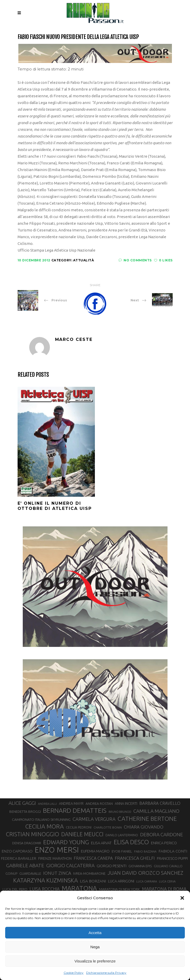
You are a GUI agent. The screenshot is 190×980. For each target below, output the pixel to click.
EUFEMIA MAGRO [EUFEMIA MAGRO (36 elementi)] (95, 851)
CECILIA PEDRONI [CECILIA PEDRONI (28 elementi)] (79, 827)
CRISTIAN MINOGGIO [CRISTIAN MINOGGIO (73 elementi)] (33, 834)
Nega (95, 947)
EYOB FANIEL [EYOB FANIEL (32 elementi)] (122, 851)
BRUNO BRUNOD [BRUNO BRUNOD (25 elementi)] (120, 812)
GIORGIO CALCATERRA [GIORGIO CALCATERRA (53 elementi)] (70, 866)
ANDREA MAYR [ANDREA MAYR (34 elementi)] (71, 804)
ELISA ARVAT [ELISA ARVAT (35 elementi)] (101, 843)
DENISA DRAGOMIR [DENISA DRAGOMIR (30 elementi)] (27, 843)
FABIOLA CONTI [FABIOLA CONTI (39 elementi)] (173, 851)
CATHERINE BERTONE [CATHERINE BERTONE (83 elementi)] (147, 818)
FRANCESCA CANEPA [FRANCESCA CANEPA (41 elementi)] (93, 858)
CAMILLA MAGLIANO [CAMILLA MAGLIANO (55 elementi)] (156, 811)
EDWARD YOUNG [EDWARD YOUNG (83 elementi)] (66, 842)
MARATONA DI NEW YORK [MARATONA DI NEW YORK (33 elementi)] (119, 889)
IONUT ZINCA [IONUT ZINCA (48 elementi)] (57, 873)
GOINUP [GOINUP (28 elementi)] (11, 874)
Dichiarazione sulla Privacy (106, 973)
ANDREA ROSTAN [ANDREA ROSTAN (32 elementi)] (99, 804)
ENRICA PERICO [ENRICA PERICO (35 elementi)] (164, 843)
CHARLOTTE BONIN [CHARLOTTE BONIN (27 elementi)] (108, 827)
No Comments (135, 260)
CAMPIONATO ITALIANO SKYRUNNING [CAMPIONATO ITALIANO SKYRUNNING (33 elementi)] (41, 820)
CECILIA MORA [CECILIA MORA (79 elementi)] (45, 826)
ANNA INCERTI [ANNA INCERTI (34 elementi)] (126, 804)
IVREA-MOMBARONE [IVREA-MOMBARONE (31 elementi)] (89, 874)
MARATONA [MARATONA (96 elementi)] (79, 888)
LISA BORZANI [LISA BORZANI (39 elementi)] (93, 881)
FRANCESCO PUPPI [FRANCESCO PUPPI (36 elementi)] (172, 858)
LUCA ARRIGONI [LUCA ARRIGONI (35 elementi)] (121, 881)
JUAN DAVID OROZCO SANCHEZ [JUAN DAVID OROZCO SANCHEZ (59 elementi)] (145, 873)
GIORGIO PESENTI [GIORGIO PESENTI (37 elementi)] (112, 866)
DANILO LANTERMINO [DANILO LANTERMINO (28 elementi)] (122, 835)
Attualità (84, 260)
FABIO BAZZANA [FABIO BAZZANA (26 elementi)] (145, 851)
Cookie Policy (74, 973)
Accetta (95, 933)
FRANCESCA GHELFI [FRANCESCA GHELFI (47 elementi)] (135, 858)
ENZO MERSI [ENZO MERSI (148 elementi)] (57, 850)
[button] (182, 898)
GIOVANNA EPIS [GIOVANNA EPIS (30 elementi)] (140, 866)
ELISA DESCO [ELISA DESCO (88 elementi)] (131, 842)
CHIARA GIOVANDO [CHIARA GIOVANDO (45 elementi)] (144, 827)
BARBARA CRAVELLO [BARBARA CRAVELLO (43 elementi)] (160, 803)
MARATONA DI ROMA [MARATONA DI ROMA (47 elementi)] (164, 889)
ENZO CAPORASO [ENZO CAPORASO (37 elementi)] (17, 851)
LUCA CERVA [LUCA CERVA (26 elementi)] (167, 881)
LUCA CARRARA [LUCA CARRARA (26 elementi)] (147, 881)
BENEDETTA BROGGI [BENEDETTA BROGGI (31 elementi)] (25, 812)
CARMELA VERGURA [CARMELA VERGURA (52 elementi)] (94, 819)
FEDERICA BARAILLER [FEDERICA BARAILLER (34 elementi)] (19, 858)
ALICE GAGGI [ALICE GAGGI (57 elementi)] (22, 803)
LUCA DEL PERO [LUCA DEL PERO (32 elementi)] (15, 889)
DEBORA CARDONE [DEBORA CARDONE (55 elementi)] (162, 834)
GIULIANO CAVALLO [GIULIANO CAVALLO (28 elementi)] (168, 866)
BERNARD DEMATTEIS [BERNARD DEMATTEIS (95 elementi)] (75, 810)
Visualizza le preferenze (95, 961)
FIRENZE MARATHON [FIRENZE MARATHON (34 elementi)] (55, 858)
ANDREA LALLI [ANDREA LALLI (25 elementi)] (47, 804)
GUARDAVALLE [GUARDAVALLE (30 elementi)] (30, 873)
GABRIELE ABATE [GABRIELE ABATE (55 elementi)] (25, 865)
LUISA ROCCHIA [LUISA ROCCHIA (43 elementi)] (45, 889)
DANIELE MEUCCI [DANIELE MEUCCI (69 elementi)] (82, 834)
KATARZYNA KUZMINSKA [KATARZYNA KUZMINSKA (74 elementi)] (45, 880)
